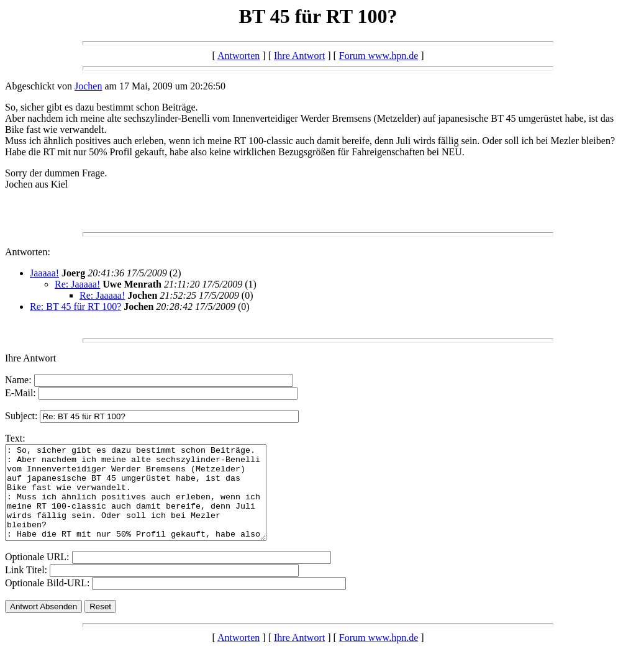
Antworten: (28, 252)
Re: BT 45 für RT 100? (75, 306)
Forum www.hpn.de (379, 56)
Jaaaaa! (44, 273)
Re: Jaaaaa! (77, 284)
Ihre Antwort (299, 56)
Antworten (238, 56)
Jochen (88, 86)
